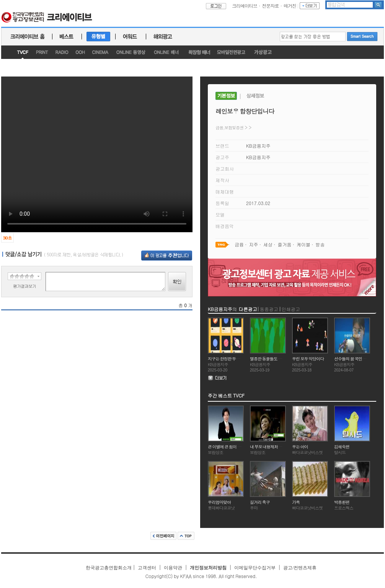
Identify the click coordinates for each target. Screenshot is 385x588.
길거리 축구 (260, 502)
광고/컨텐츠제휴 (300, 568)
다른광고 (248, 309)
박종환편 (342, 502)
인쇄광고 (291, 309)
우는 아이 (300, 447)
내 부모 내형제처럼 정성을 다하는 (278, 447)
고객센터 (147, 568)
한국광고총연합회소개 (109, 568)
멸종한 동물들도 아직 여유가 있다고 (280, 359)
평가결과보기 (24, 286)
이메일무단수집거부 (255, 568)
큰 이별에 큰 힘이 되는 (226, 447)
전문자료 (271, 6)
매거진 (290, 6)
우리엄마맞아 (219, 502)
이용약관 (173, 568)
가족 (296, 502)
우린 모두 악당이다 (308, 359)
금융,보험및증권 (229, 128)
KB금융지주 (258, 146)
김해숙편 (342, 447)
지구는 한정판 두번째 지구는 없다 (236, 359)
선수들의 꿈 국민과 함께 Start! (359, 359)
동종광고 (269, 309)
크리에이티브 (245, 6)
